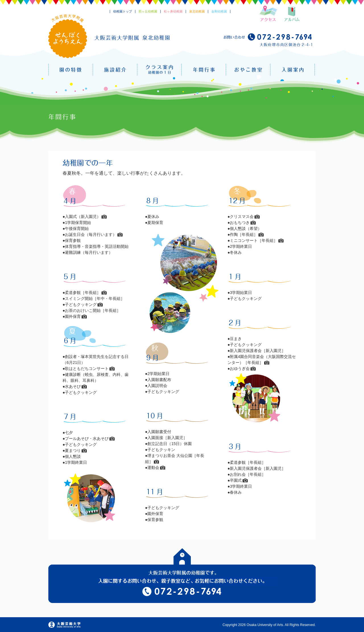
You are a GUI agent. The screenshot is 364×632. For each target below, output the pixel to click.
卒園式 (236, 480)
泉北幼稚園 (197, 11)
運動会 (153, 468)
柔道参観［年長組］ (83, 293)
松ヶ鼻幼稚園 (173, 11)
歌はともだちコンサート (87, 369)
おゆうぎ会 (240, 369)
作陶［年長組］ (244, 234)
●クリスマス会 (241, 217)
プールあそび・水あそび (87, 439)
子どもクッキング (81, 304)
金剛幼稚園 (219, 11)
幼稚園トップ (123, 11)
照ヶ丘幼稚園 (148, 11)
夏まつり (73, 450)
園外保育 (73, 316)
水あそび (73, 386)
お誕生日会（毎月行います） (91, 234)
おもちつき (240, 223)
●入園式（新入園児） (82, 217)
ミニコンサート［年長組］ (254, 240)
